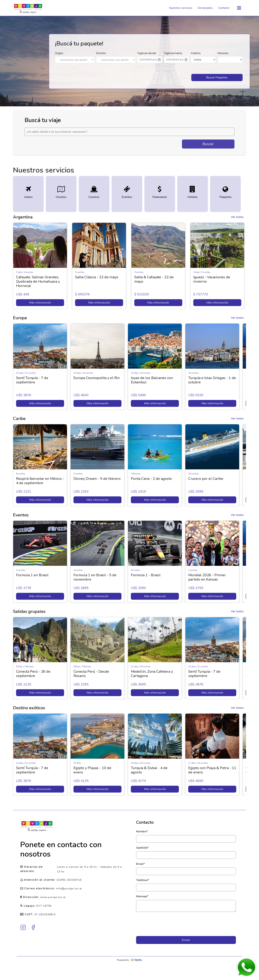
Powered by (129, 960)
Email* (140, 864)
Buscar (208, 144)
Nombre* (142, 831)
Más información (40, 303)
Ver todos (237, 217)
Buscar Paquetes (217, 78)
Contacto (224, 8)
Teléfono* (143, 880)
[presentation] (186, 924)
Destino (101, 53)
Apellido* (142, 848)
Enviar (186, 940)
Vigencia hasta (173, 53)
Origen (59, 53)
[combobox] (75, 60)
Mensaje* (142, 896)
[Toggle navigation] (239, 8)
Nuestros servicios (181, 8)
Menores (223, 53)
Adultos (196, 53)
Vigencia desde (147, 53)
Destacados (205, 8)
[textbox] (75, 60)
